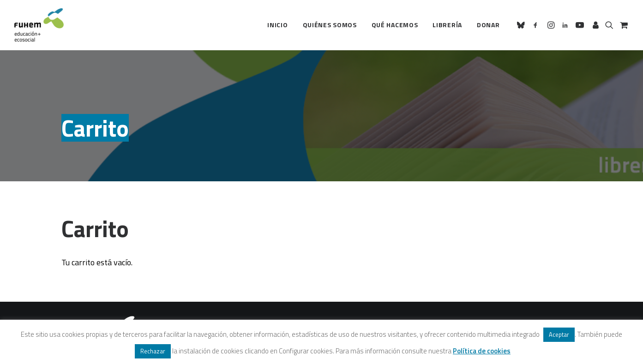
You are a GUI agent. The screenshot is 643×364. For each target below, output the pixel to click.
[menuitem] (277, 25)
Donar (488, 25)
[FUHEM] (39, 25)
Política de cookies (482, 351)
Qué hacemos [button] (395, 25)
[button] (522, 25)
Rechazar (153, 351)
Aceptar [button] (559, 334)
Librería (447, 25)
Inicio (277, 25)
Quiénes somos (330, 25)
